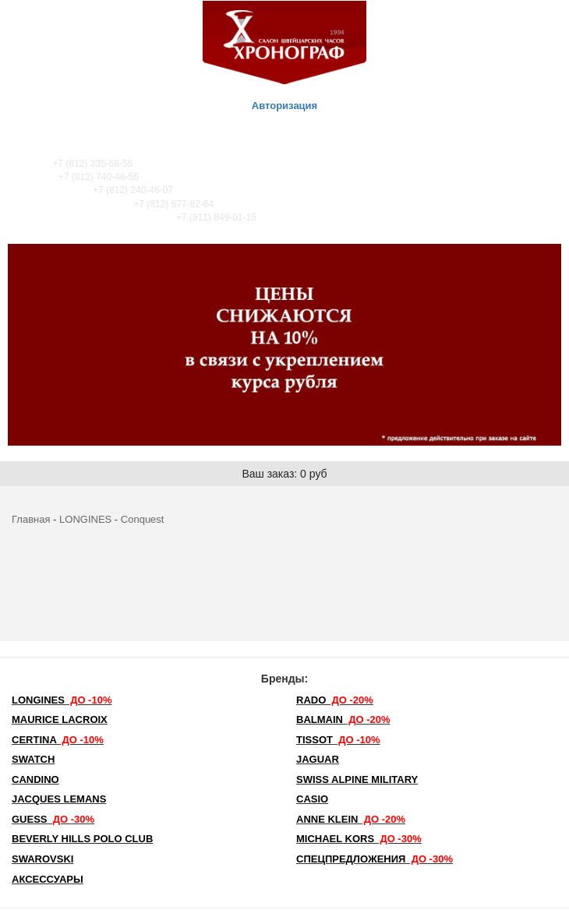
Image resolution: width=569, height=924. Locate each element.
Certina (58, 740)
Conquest (143, 519)
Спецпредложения (375, 859)
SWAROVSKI (42, 859)
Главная (31, 519)
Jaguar (318, 759)
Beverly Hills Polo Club (82, 839)
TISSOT (338, 740)
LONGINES (85, 519)
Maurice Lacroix (60, 719)
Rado (335, 700)
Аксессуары (48, 879)
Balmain (343, 719)
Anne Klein (351, 819)
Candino (35, 779)
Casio (312, 799)
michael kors (359, 839)
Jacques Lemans (59, 799)
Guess (53, 819)
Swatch (33, 759)
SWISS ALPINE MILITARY (357, 779)
